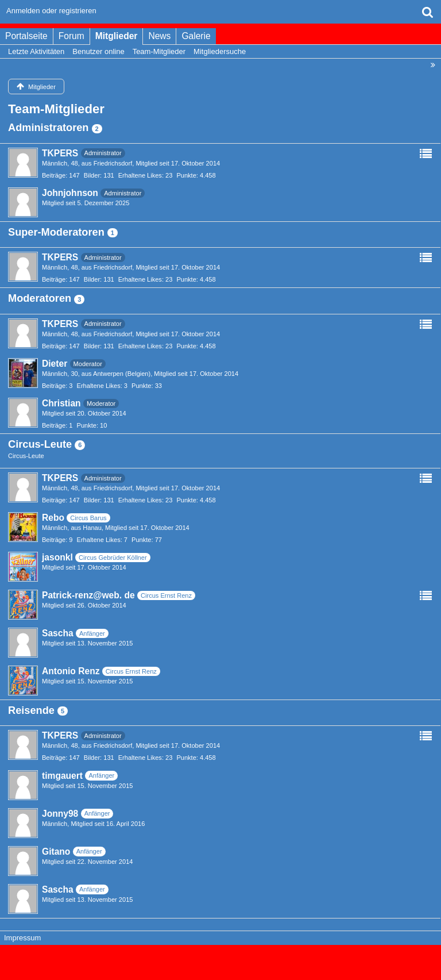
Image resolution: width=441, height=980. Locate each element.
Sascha (58, 633)
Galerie (196, 36)
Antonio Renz (71, 671)
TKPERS (60, 153)
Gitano (56, 852)
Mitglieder (117, 36)
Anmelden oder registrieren (51, 11)
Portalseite (26, 36)
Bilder (92, 175)
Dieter (55, 364)
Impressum (22, 938)
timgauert (62, 776)
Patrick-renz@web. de (88, 595)
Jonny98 (60, 814)
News (159, 36)
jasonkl (57, 557)
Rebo (53, 518)
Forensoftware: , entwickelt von (220, 957)
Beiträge (54, 175)
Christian (61, 403)
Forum (71, 36)
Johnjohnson (70, 193)
